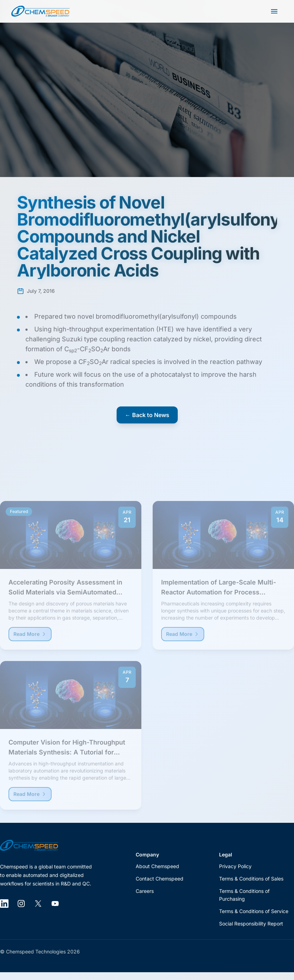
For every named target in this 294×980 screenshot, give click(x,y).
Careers (145, 891)
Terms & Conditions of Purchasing (244, 895)
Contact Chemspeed (160, 879)
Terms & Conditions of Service (254, 911)
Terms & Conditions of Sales (251, 879)
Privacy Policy (235, 866)
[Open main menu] (274, 11)
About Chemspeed (157, 866)
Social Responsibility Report (251, 924)
